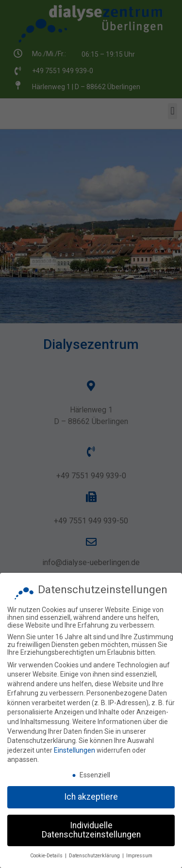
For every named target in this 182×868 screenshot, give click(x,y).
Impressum (139, 852)
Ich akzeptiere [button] (91, 793)
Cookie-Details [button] (47, 852)
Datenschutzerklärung (95, 852)
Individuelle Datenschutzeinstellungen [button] (91, 826)
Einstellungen (74, 746)
